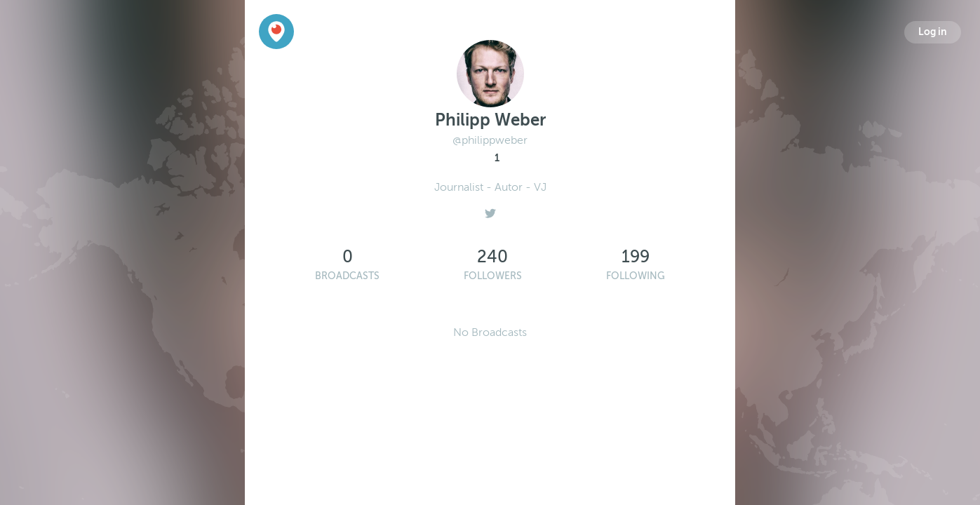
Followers (493, 276)
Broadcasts (347, 276)
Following (636, 276)
